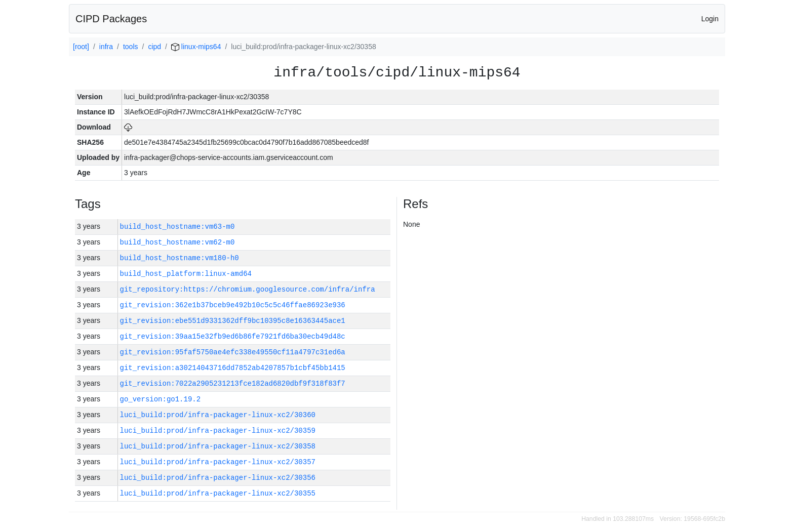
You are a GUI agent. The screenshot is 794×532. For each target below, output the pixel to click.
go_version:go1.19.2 (161, 399)
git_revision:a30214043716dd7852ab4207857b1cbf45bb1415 (233, 368)
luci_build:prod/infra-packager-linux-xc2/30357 (218, 462)
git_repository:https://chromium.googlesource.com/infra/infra (248, 289)
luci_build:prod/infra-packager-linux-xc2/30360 (218, 415)
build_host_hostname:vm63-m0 (177, 227)
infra (106, 47)
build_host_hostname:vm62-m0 (177, 242)
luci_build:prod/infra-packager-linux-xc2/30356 (218, 478)
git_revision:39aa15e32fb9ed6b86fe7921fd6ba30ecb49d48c (233, 336)
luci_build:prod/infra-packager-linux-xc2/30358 (218, 446)
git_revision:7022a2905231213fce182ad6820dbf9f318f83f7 (233, 383)
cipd (154, 47)
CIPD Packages (111, 19)
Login (710, 19)
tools (131, 47)
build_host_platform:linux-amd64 (186, 274)
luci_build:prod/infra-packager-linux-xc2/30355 (218, 493)
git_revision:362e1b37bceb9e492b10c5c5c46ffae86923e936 (233, 305)
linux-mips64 (196, 47)
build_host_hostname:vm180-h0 (180, 258)
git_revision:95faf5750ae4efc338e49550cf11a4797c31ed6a (233, 352)
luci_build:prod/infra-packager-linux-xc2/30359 (218, 431)
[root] (81, 47)
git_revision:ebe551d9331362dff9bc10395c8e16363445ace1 (233, 321)
